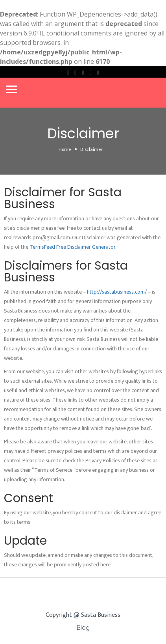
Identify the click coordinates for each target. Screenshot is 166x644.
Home (65, 149)
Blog (83, 627)
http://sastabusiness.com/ (117, 292)
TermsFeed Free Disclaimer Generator (72, 247)
